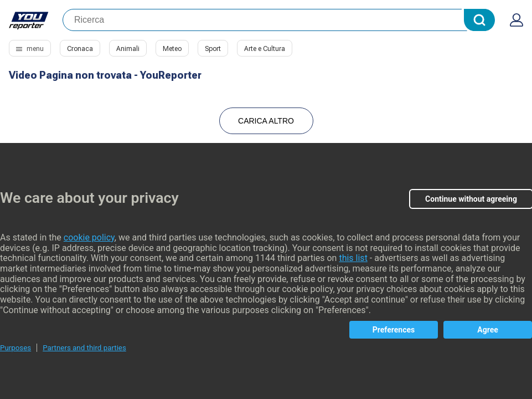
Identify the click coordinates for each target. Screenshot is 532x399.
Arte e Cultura (265, 49)
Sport (213, 49)
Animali (128, 49)
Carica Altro (266, 121)
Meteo (172, 49)
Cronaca (80, 49)
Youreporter (29, 20)
